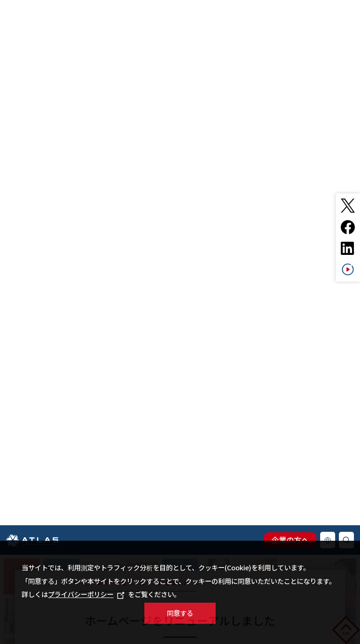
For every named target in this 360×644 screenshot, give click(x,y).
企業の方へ (290, 289)
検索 (346, 289)
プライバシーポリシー (86, 594)
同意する (180, 613)
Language (328, 289)
